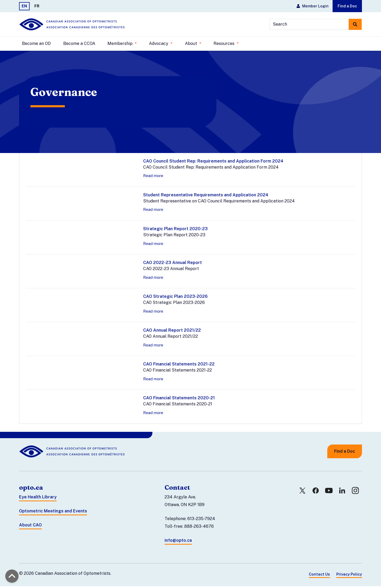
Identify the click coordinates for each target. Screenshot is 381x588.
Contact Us (319, 576)
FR (37, 6)
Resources (224, 43)
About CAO (30, 527)
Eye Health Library (38, 499)
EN (24, 6)
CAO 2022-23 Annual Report (173, 264)
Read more (153, 178)
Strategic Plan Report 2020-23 (175, 231)
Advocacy (159, 43)
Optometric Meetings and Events (53, 513)
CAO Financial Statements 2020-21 (179, 400)
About (192, 43)
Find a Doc (347, 6)
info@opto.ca (178, 542)
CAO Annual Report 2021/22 (172, 332)
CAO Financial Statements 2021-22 (179, 366)
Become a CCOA (79, 43)
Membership (121, 43)
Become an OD (36, 43)
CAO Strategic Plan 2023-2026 (175, 298)
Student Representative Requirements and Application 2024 (206, 197)
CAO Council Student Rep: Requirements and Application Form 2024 (213, 163)
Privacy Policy (349, 576)
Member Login (312, 6)
